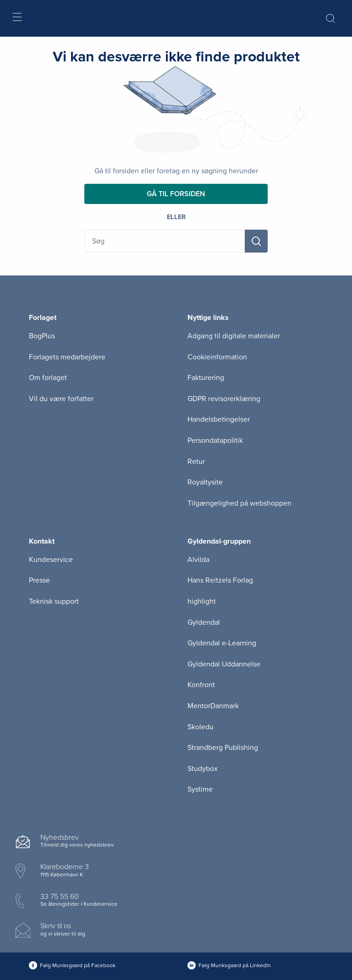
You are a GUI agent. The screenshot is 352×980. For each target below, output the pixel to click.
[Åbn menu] (17, 19)
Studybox (203, 769)
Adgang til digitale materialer (234, 336)
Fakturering (206, 378)
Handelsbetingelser (219, 419)
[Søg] (256, 241)
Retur (196, 462)
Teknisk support (54, 601)
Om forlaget (48, 378)
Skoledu (201, 727)
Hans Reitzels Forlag (220, 580)
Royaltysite (205, 482)
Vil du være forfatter (61, 399)
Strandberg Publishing (223, 748)
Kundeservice (51, 560)
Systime (200, 789)
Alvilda (198, 560)
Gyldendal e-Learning (222, 643)
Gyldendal (204, 622)
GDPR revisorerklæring (224, 399)
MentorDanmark (213, 706)
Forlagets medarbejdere (67, 357)
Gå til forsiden (176, 194)
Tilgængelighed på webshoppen (239, 503)
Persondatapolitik (215, 440)
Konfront (201, 685)
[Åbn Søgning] (330, 18)
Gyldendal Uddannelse (224, 664)
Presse (39, 580)
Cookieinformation (217, 357)
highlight (202, 601)
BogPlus (42, 336)
